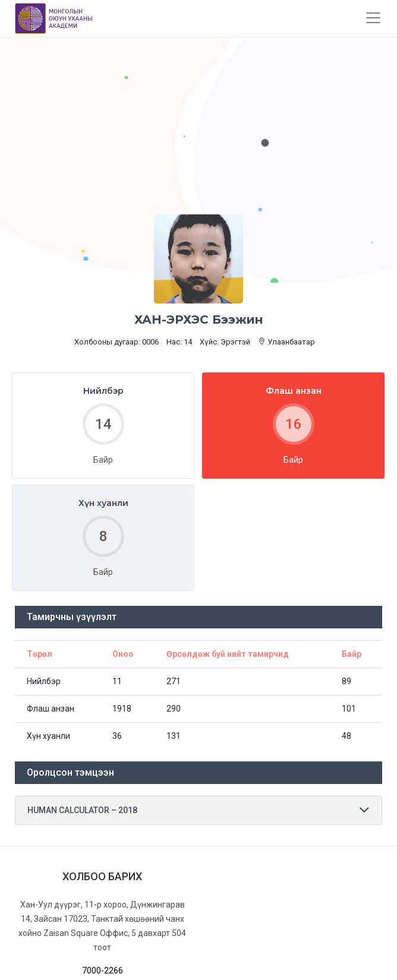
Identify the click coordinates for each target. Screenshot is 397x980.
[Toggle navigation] (373, 18)
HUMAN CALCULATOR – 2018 (82, 810)
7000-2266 (103, 970)
